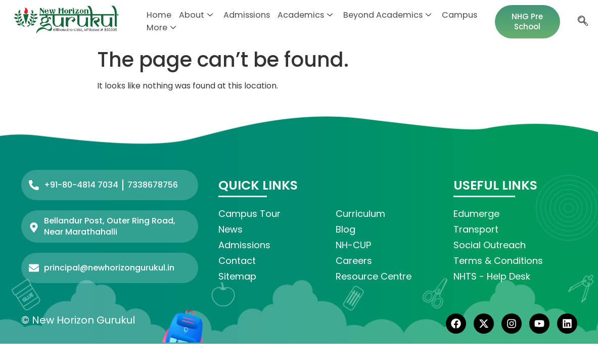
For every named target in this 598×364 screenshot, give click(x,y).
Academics (297, 15)
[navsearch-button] (582, 22)
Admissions (242, 15)
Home (158, 15)
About (193, 15)
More (161, 28)
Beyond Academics (377, 15)
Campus (446, 15)
